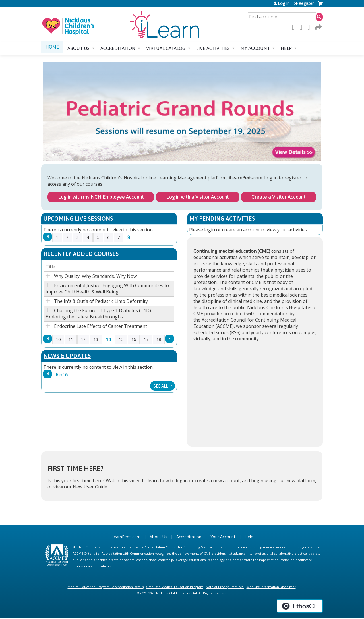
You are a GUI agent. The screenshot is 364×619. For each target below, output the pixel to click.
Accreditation (118, 48)
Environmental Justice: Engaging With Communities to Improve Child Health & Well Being (107, 289)
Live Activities (213, 48)
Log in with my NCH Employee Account (101, 197)
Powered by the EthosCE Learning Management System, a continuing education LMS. (300, 606)
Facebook (295, 27)
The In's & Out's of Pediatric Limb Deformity (101, 301)
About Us (158, 537)
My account (255, 48)
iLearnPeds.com (126, 537)
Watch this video (123, 481)
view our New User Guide (80, 487)
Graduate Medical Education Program (175, 587)
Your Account (223, 537)
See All (161, 386)
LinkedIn (310, 27)
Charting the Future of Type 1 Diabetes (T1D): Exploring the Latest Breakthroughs (99, 314)
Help (286, 48)
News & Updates (67, 356)
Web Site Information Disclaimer (271, 587)
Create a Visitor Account (279, 197)
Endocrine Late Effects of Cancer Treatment (101, 326)
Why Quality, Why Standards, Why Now (95, 276)
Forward (318, 27)
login (210, 230)
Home (52, 47)
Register (306, 3)
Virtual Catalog (166, 48)
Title (50, 267)
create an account (241, 230)
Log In (284, 3)
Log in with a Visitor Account (198, 197)
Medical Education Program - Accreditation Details (106, 587)
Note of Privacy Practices (225, 587)
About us (78, 48)
